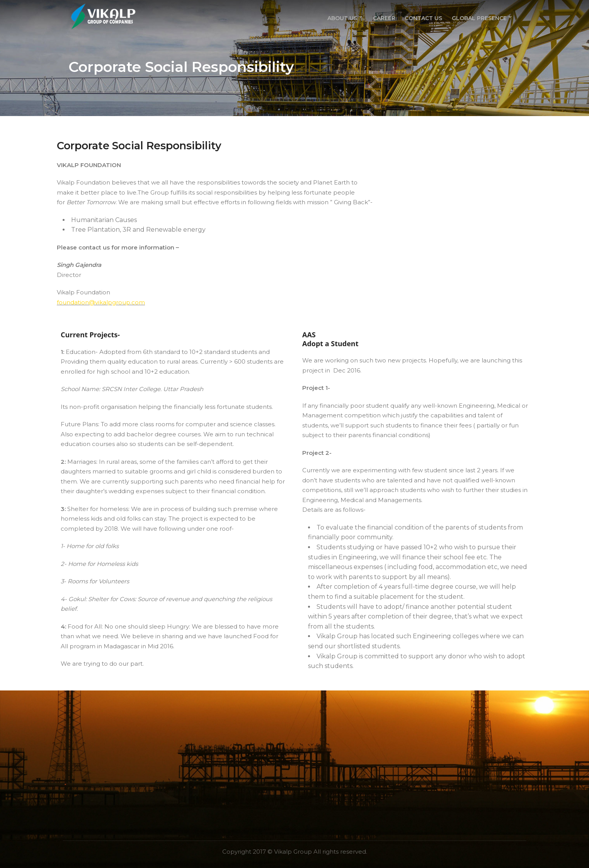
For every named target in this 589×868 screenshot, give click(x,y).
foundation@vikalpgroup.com (101, 302)
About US (340, 17)
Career (384, 17)
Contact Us (422, 17)
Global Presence (477, 17)
